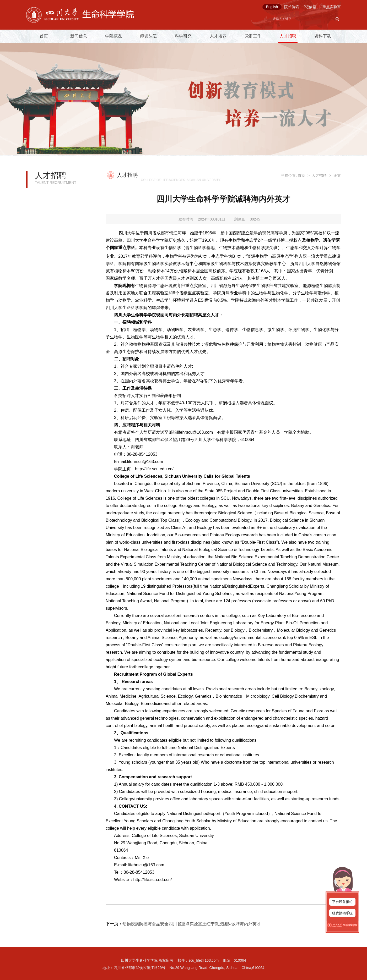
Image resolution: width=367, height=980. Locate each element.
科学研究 (183, 36)
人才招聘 (288, 36)
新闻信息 (79, 36)
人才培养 (218, 36)
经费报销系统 (342, 913)
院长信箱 (292, 7)
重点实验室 (332, 7)
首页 (44, 36)
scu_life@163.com (204, 960)
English (272, 7)
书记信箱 (309, 7)
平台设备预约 (342, 902)
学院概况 (114, 36)
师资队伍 (148, 36)
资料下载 (323, 36)
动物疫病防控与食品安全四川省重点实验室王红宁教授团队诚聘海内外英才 (192, 924)
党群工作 (253, 36)
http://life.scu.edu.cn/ (154, 469)
